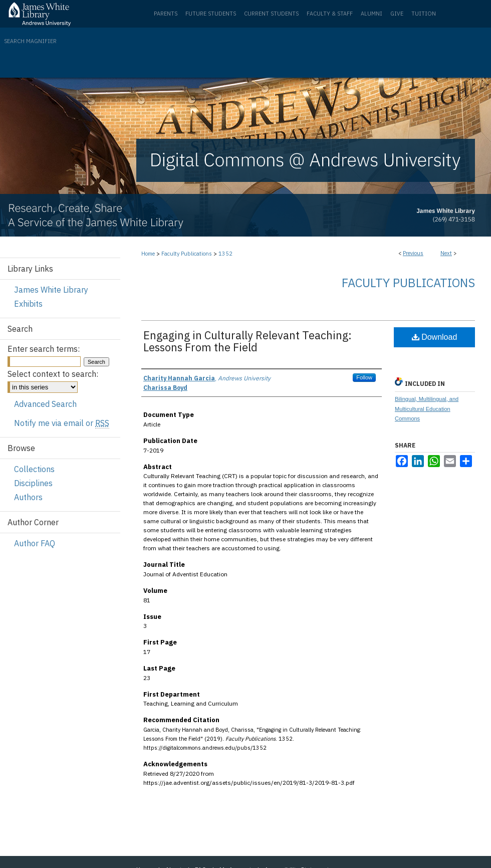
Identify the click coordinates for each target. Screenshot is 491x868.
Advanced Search (45, 404)
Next (446, 253)
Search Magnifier (30, 41)
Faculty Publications (187, 254)
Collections (34, 469)
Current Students (271, 14)
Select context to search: (53, 374)
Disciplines (33, 483)
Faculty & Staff (330, 14)
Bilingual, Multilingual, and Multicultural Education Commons (427, 409)
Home (148, 254)
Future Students (211, 14)
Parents (166, 14)
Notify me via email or (62, 423)
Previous (413, 253)
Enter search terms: (44, 349)
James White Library (51, 290)
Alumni (372, 14)
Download (435, 337)
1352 (225, 254)
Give (397, 14)
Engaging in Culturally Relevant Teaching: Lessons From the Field (248, 341)
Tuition (424, 14)
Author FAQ (35, 543)
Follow (364, 377)
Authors (28, 497)
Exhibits (28, 304)
